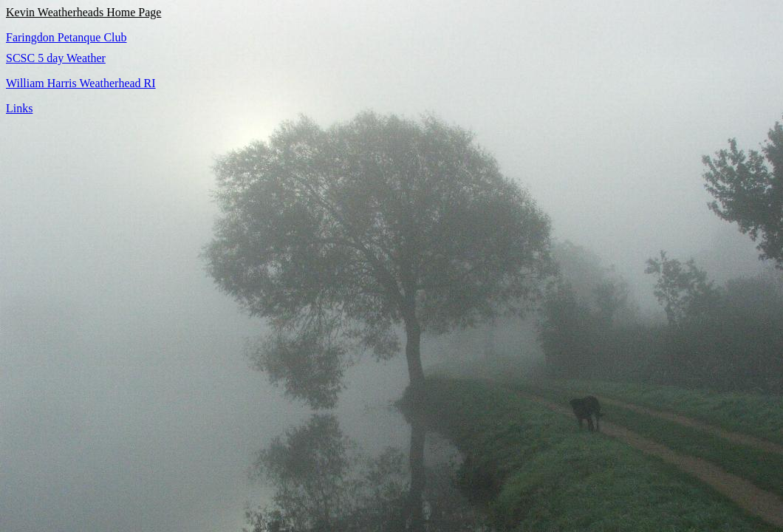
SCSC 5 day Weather (56, 58)
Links (19, 108)
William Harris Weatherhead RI (81, 83)
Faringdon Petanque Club (66, 37)
